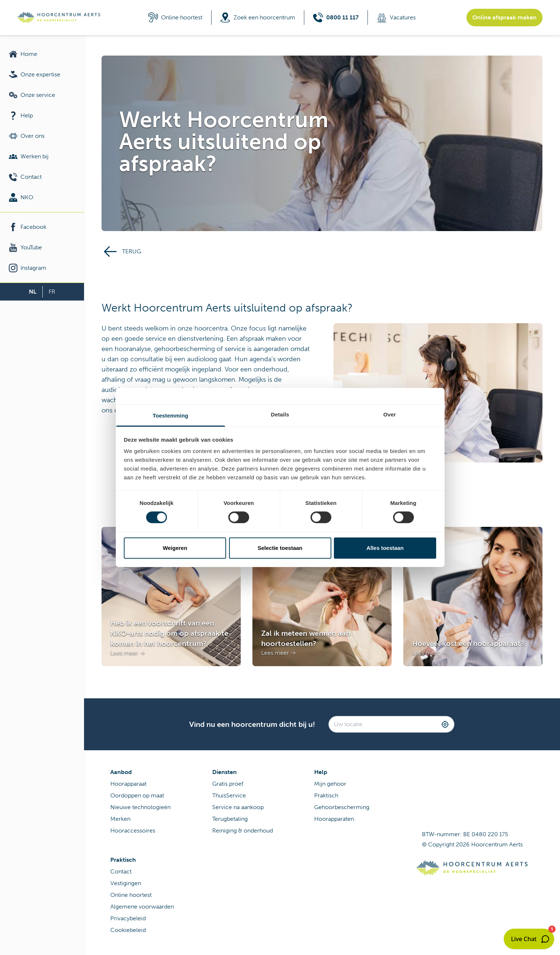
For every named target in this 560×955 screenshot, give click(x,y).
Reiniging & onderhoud (243, 831)
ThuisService (229, 795)
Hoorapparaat (128, 784)
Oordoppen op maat (137, 795)
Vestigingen (126, 883)
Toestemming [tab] (171, 416)
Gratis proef (228, 784)
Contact (121, 871)
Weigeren (175, 548)
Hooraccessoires (133, 831)
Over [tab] (390, 414)
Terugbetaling (230, 819)
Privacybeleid (128, 918)
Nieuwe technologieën (140, 807)
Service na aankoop (238, 807)
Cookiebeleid (128, 930)
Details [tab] (280, 414)
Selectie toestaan (280, 548)
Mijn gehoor (330, 784)
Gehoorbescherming (342, 807)
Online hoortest (131, 895)
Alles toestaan (385, 548)
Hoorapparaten (334, 819)
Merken (120, 819)
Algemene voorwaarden (142, 907)
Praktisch (326, 795)
